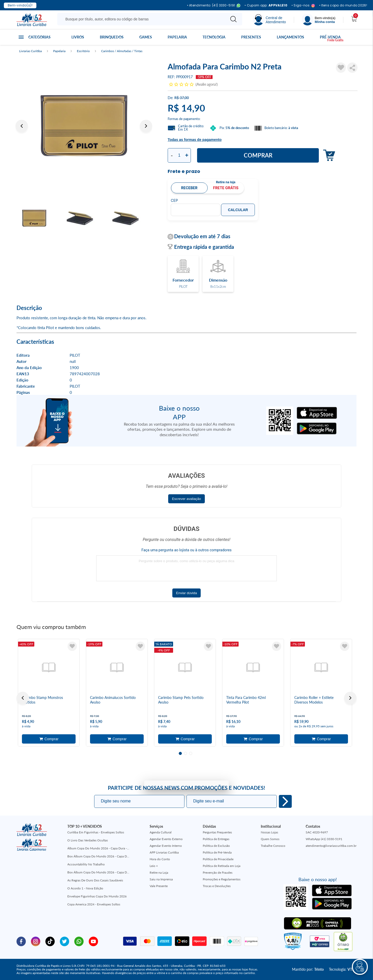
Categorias (39, 37)
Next (146, 126)
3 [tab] (191, 753)
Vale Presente (159, 886)
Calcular (238, 210)
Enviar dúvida (187, 593)
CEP (174, 201)
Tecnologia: (343, 969)
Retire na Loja (159, 873)
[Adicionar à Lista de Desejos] (341, 68)
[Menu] (319, 20)
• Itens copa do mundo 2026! (343, 5)
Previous (22, 126)
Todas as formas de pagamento (195, 140)
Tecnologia (214, 37)
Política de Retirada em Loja (222, 866)
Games (146, 37)
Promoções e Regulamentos (222, 879)
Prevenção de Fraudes (218, 873)
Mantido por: (308, 969)
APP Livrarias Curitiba (164, 852)
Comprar (258, 155)
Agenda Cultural (161, 832)
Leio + (154, 866)
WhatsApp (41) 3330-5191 (324, 839)
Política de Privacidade (218, 859)
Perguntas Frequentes (217, 832)
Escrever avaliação (187, 499)
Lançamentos (290, 37)
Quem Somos (270, 839)
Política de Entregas (216, 839)
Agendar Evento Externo (166, 839)
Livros (78, 37)
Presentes (251, 37)
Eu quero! (285, 801)
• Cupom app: (266, 5)
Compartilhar (352, 68)
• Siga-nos (303, 6)
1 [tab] (180, 753)
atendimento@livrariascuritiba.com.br (331, 846)
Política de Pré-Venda (217, 852)
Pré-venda (330, 37)
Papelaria (177, 37)
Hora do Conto (160, 859)
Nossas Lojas (269, 832)
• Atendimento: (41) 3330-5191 (214, 6)
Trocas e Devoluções (217, 886)
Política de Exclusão (216, 846)
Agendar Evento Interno (166, 846)
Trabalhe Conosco (273, 846)
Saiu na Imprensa (161, 879)
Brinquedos (112, 37)
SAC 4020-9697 (317, 832)
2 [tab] (185, 753)
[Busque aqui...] (143, 19)
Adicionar (328, 156)
